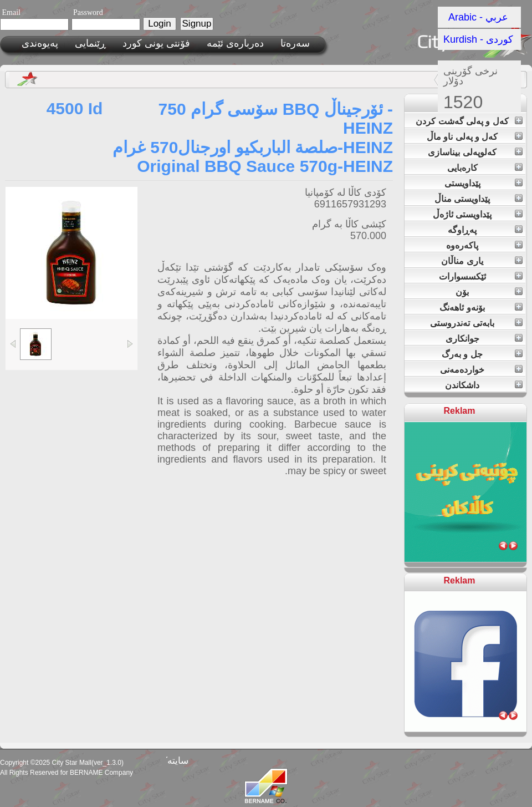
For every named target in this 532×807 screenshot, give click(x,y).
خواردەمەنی (462, 370)
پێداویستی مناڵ (462, 199)
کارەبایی (462, 168)
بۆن (462, 292)
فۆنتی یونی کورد (156, 43)
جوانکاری (462, 339)
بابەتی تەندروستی (462, 323)
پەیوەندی (40, 43)
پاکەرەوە (462, 245)
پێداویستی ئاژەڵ (462, 214)
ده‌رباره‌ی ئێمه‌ (235, 43)
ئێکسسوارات (462, 276)
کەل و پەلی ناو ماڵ (462, 137)
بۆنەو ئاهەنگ (462, 308)
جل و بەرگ (462, 354)
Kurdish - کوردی (478, 39)
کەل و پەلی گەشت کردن (462, 121)
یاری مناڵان (462, 261)
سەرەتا (295, 43)
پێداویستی (462, 183)
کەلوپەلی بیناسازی (462, 152)
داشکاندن (462, 385)
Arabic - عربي (479, 17)
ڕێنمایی (90, 43)
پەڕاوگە (462, 230)
